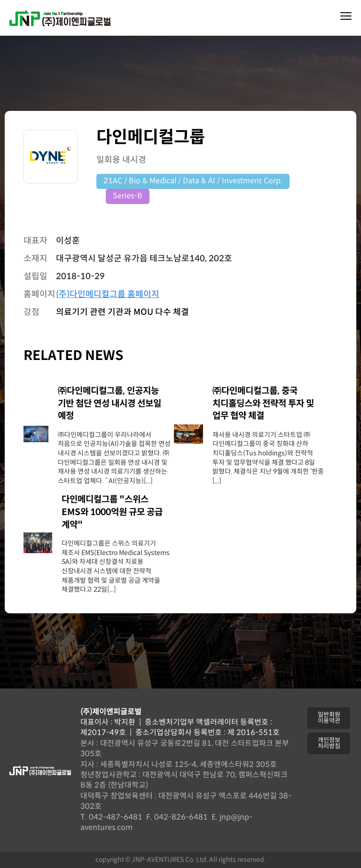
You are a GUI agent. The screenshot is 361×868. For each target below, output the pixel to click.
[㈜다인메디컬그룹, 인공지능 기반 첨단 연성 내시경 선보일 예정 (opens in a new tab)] (116, 404)
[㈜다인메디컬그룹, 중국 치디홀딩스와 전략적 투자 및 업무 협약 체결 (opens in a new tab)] (268, 404)
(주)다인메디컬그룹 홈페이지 (108, 294)
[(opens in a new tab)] (36, 440)
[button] (329, 718)
